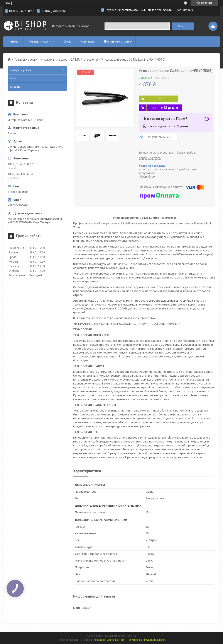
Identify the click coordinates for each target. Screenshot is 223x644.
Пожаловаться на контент (109, 640)
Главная (13, 41)
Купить (162, 99)
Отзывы (16, 87)
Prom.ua (131, 636)
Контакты (88, 41)
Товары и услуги (40, 41)
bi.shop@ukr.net (18, 192)
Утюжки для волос (54, 60)
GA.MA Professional (84, 60)
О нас (68, 41)
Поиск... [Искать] (183, 26)
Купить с (164, 108)
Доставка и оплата (117, 41)
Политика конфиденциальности (147, 640)
